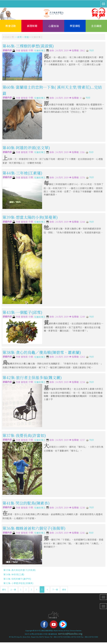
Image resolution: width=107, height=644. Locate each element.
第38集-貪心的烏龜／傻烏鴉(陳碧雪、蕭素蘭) (42, 352)
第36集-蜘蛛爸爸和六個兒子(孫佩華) (34, 528)
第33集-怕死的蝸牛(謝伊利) (17, 579)
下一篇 (55, 589)
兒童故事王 (40, 51)
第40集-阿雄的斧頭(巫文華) (26, 148)
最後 (64, 589)
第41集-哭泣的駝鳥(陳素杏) (26, 503)
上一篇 (13, 589)
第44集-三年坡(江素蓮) (22, 173)
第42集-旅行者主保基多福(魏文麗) (32, 377)
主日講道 (96, 26)
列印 (90, 50)
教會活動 (11, 26)
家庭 (27, 37)
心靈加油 (54, 26)
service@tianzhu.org (70, 634)
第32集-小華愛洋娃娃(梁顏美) (18, 583)
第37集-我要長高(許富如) (24, 435)
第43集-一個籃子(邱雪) (22, 312)
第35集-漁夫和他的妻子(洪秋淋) (20, 570)
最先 (4, 589)
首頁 (19, 37)
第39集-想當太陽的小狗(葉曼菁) (30, 217)
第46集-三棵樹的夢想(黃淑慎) (28, 46)
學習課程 (75, 26)
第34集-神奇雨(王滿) (14, 574)
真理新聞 (32, 26)
